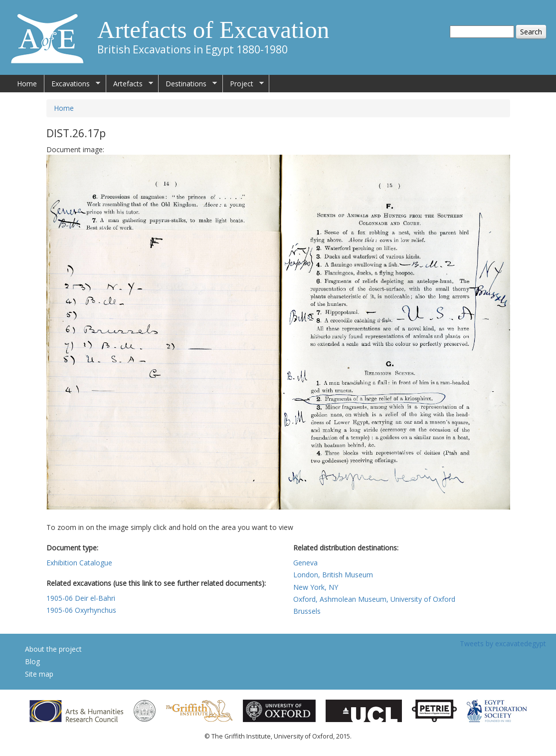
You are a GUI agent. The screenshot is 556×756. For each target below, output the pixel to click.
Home (27, 84)
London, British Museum (333, 575)
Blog (32, 661)
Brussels (307, 611)
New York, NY (316, 587)
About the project (53, 649)
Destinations (188, 84)
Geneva (305, 563)
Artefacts (130, 84)
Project (243, 84)
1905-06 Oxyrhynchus (81, 610)
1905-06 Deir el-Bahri (81, 598)
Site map (39, 674)
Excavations (72, 84)
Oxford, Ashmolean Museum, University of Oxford (374, 599)
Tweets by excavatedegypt (503, 643)
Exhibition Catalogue (79, 563)
